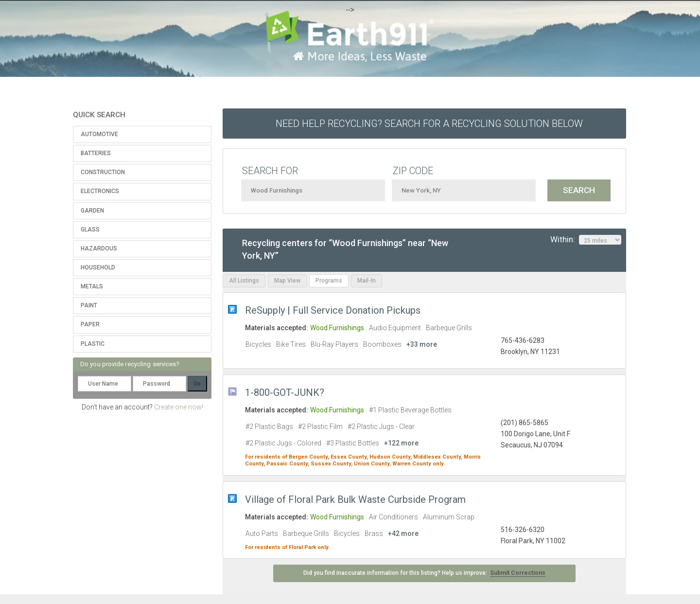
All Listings (244, 281)
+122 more (401, 443)
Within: (586, 240)
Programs (329, 281)
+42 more (403, 533)
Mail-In (367, 281)
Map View (287, 281)
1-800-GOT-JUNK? (285, 392)
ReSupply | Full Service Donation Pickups (333, 310)
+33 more (422, 344)
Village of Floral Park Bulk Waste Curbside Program (355, 499)
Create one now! (179, 407)
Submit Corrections (518, 573)
